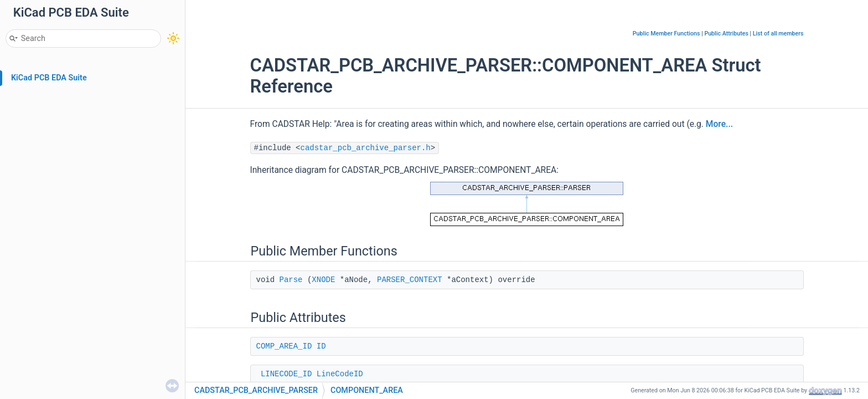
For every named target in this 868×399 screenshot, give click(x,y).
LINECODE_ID (286, 374)
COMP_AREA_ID (284, 346)
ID (321, 346)
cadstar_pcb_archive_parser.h (366, 148)
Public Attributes (726, 34)
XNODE (323, 280)
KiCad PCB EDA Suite (49, 78)
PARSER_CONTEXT (410, 280)
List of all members (778, 34)
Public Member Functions (666, 34)
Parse (291, 280)
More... (719, 124)
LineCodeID (340, 374)
